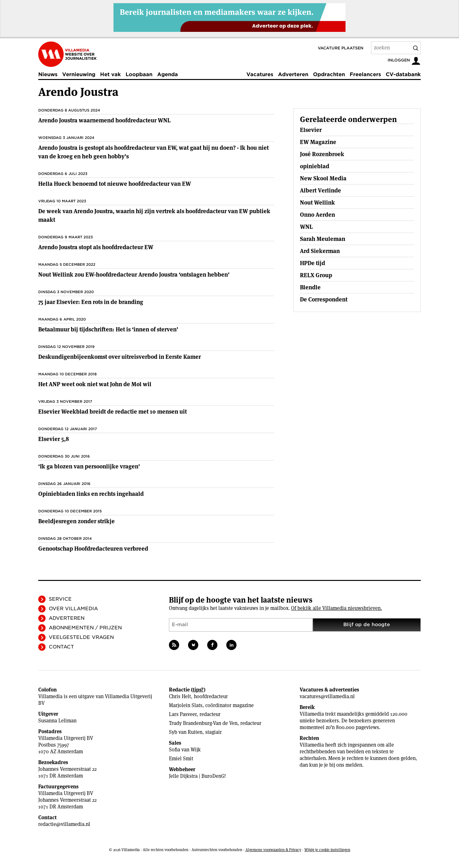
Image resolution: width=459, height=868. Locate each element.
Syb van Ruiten (186, 732)
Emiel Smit (181, 759)
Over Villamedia (73, 609)
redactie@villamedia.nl (64, 824)
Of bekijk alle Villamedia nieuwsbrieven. (336, 608)
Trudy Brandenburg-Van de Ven (203, 723)
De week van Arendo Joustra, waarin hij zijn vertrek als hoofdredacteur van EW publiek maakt (154, 215)
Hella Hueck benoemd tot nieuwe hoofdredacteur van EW (115, 184)
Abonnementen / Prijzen (85, 628)
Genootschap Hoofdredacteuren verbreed (93, 549)
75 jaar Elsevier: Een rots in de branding (91, 302)
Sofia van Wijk (185, 750)
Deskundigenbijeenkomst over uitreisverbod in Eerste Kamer (120, 357)
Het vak (110, 74)
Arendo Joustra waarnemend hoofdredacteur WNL (104, 120)
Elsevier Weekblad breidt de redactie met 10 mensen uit (113, 412)
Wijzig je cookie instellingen (327, 850)
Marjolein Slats (186, 705)
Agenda (168, 74)
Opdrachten (329, 74)
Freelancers (365, 74)
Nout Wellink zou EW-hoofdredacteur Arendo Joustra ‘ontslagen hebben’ (134, 275)
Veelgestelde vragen (81, 637)
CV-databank (403, 74)
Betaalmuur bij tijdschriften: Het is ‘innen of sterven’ (108, 329)
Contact (61, 647)
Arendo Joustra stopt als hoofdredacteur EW (96, 247)
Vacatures (260, 74)
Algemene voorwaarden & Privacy (273, 850)
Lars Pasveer (183, 714)
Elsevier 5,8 (54, 439)
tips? (198, 690)
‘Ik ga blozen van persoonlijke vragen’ (89, 466)
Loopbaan (139, 74)
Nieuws (48, 74)
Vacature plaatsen (341, 48)
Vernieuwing (79, 74)
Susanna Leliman (57, 721)
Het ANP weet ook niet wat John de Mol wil (95, 384)
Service (60, 599)
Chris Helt (180, 696)
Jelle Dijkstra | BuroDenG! (197, 776)
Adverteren (293, 74)
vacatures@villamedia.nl (327, 696)
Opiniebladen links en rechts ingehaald (91, 494)
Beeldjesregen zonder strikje (76, 521)
